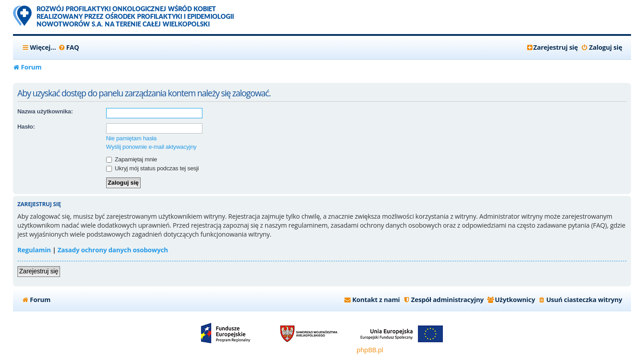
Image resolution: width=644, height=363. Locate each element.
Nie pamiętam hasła (131, 138)
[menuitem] (69, 48)
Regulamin (34, 250)
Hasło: (26, 127)
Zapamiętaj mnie (132, 159)
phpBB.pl (370, 350)
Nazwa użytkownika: (45, 111)
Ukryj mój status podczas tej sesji (152, 168)
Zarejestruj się (39, 271)
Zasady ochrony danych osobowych (113, 250)
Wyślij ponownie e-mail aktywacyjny (151, 147)
